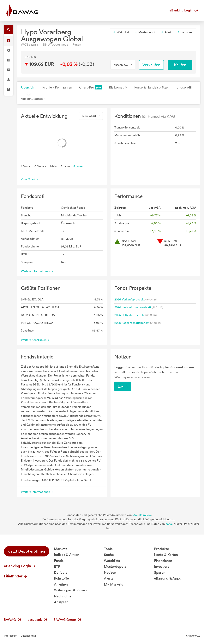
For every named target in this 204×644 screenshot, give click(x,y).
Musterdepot (145, 32)
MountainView (142, 515)
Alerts (109, 578)
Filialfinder (16, 576)
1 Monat (26, 166)
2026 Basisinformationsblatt (133, 307)
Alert (166, 32)
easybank (37, 620)
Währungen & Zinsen (70, 590)
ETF (57, 566)
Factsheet (185, 32)
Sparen (160, 572)
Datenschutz (28, 636)
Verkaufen (151, 65)
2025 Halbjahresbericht (129, 315)
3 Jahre (65, 166)
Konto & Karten (166, 555)
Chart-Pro (91, 87)
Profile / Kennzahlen (57, 87)
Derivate (61, 572)
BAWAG (12, 620)
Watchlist (121, 32)
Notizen (110, 572)
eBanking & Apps (167, 578)
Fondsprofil (183, 87)
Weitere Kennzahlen (36, 340)
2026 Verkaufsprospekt (129, 299)
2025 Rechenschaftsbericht (132, 323)
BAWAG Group (67, 620)
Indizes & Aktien (67, 555)
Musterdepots (115, 566)
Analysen (61, 602)
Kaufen (180, 65)
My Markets (113, 584)
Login (123, 386)
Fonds (59, 561)
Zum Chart (30, 179)
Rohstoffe (61, 578)
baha (169, 524)
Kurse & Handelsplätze (151, 87)
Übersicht (28, 87)
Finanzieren (163, 561)
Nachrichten (64, 596)
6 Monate (40, 166)
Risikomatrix (118, 87)
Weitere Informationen (37, 271)
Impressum (11, 636)
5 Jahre (78, 166)
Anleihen (61, 584)
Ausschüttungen (33, 99)
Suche (109, 555)
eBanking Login (184, 10)
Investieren (163, 566)
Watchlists (112, 561)
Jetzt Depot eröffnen (27, 551)
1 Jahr (53, 166)
